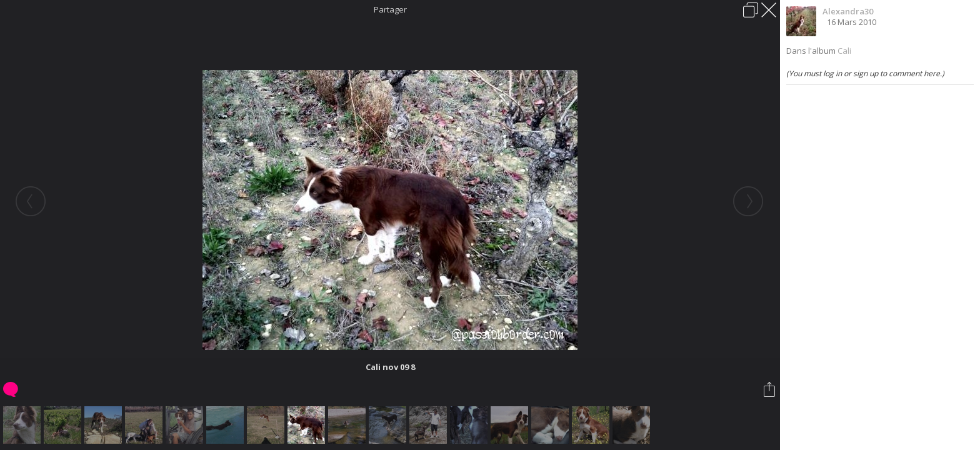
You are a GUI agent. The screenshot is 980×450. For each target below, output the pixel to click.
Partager (390, 9)
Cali (844, 51)
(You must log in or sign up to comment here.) (865, 73)
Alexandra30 (848, 11)
